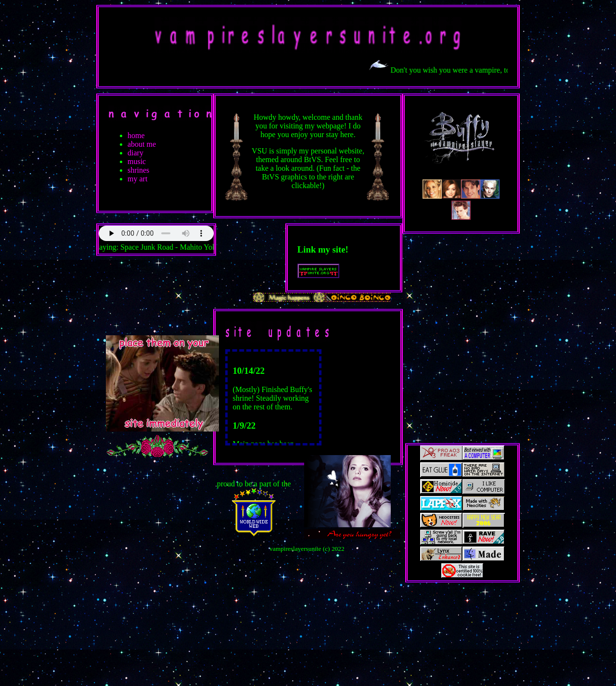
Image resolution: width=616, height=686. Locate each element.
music (137, 161)
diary (135, 153)
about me (142, 144)
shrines (138, 170)
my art (137, 179)
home (136, 135)
